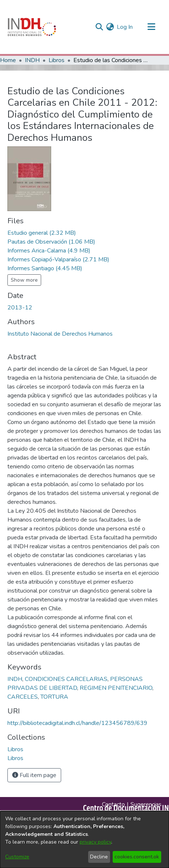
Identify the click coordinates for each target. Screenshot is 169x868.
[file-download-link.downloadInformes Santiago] (45, 268)
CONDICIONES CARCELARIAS (66, 679)
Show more (24, 280)
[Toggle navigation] (151, 27)
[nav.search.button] (99, 27)
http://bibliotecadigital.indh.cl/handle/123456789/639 (77, 723)
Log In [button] (125, 27)
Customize (17, 857)
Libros (57, 60)
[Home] (32, 27)
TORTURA (54, 697)
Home (8, 60)
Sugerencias (146, 804)
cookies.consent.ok (137, 857)
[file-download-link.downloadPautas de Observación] (51, 242)
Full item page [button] (34, 775)
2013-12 (20, 308)
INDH (32, 60)
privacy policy (95, 842)
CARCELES (23, 697)
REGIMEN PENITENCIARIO (116, 688)
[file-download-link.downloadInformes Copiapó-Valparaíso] (58, 260)
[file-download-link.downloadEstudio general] (42, 233)
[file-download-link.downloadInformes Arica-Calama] (49, 251)
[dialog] (84, 840)
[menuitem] (110, 27)
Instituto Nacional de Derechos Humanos (60, 334)
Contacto (113, 804)
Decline (99, 857)
